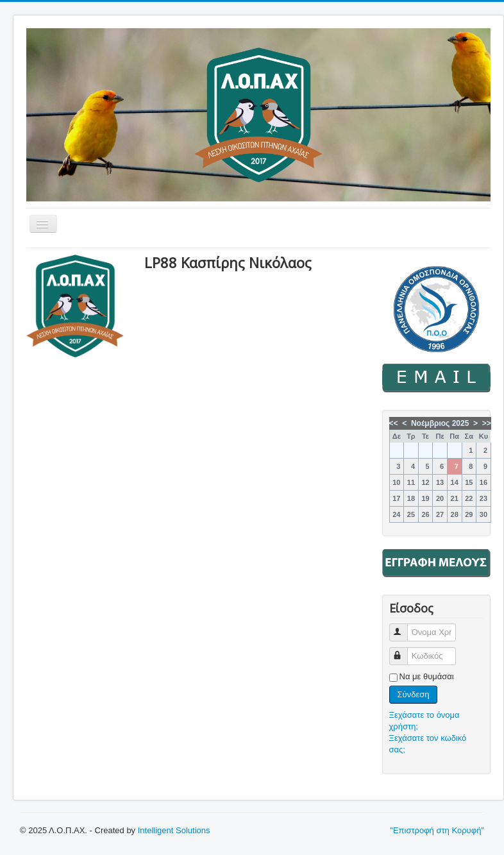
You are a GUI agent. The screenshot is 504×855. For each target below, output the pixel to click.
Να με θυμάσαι (427, 676)
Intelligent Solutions (174, 830)
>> (487, 423)
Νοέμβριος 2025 (440, 423)
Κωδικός (404, 651)
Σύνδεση (414, 694)
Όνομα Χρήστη (404, 627)
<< (394, 423)
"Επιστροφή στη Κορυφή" (437, 830)
